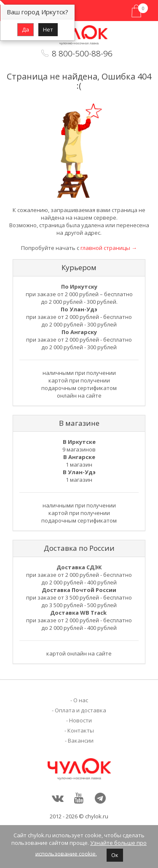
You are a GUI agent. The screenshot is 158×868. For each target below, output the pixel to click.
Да (25, 29)
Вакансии (81, 741)
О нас (81, 700)
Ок (115, 855)
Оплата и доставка (80, 710)
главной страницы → (109, 248)
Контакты (81, 730)
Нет (48, 29)
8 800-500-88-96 (82, 53)
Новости (80, 720)
